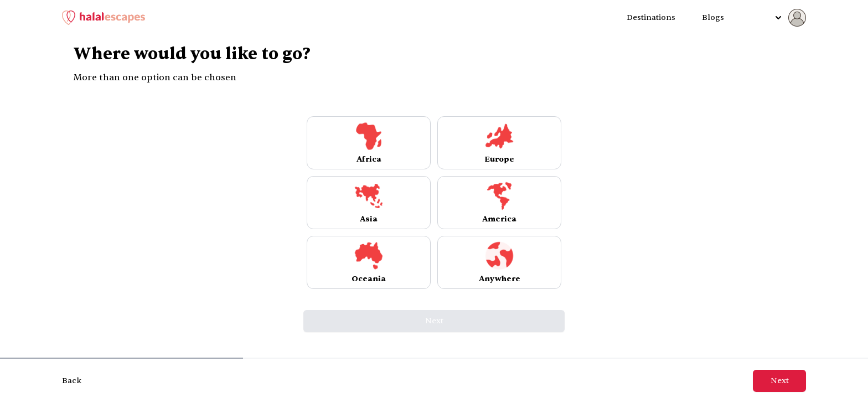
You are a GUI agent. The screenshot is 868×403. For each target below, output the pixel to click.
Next (434, 321)
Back (72, 381)
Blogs (713, 17)
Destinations (651, 17)
